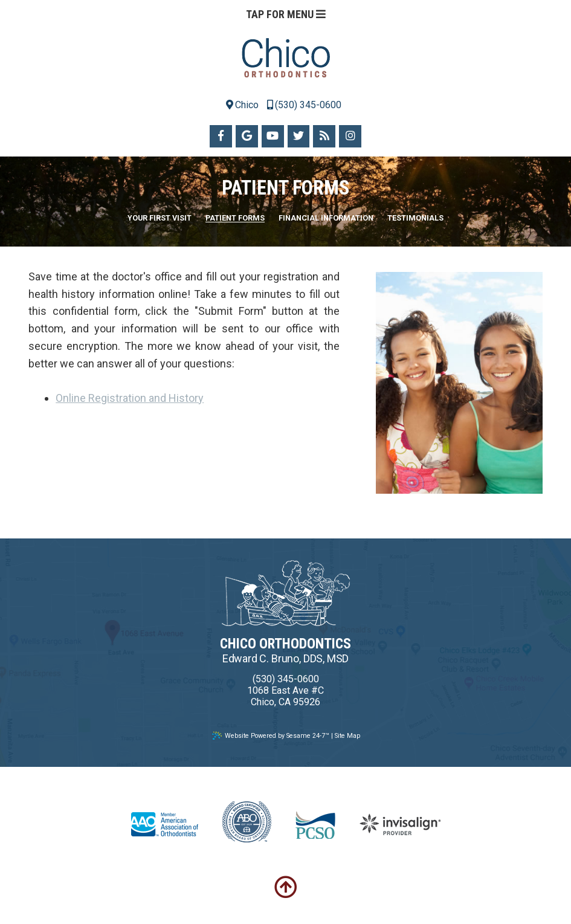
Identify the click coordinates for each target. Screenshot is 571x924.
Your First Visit (160, 218)
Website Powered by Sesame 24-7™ (271, 735)
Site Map (347, 736)
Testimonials (415, 218)
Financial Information (326, 218)
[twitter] (299, 136)
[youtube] (273, 136)
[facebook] (221, 136)
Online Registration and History (130, 398)
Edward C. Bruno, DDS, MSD (286, 658)
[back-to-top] (286, 888)
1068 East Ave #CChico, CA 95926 (285, 696)
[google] (247, 136)
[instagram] (350, 136)
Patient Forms (235, 218)
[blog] (324, 136)
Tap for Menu (286, 14)
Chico (242, 105)
